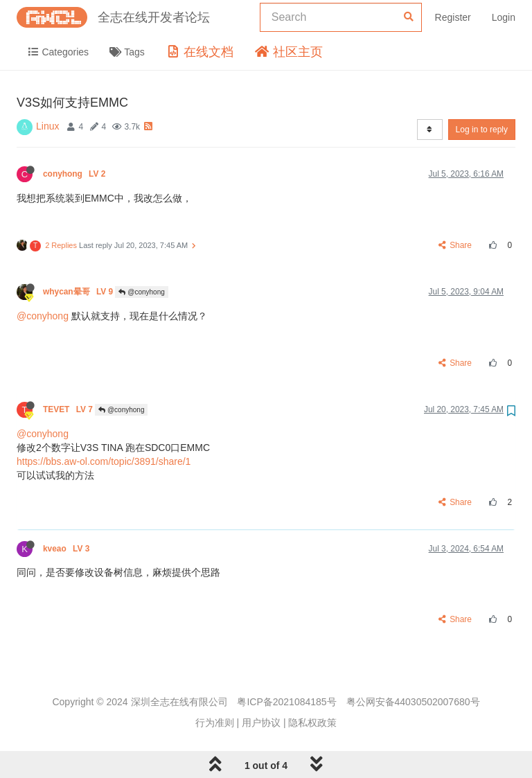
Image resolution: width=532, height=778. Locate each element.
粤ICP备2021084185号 (286, 702)
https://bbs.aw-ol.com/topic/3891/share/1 (104, 461)
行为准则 (215, 723)
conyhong (76, 174)
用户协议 (261, 723)
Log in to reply (482, 130)
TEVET (69, 409)
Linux (47, 126)
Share (455, 245)
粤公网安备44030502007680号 (413, 702)
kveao (68, 549)
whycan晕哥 (79, 292)
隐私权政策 (312, 723)
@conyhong (141, 292)
